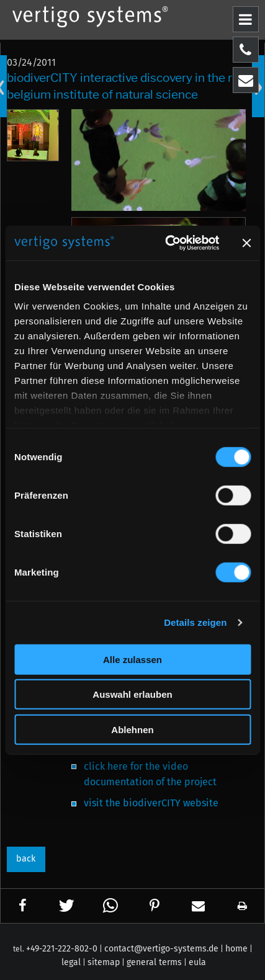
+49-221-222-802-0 (62, 949)
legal (71, 962)
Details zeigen (195, 622)
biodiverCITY (153, 803)
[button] (23, 906)
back (26, 859)
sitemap (104, 962)
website (201, 803)
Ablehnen (132, 729)
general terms (154, 962)
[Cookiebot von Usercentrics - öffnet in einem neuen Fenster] (166, 243)
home (236, 949)
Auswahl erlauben (132, 694)
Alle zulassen (132, 659)
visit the (103, 803)
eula (197, 962)
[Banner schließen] (246, 243)
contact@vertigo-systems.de (161, 949)
